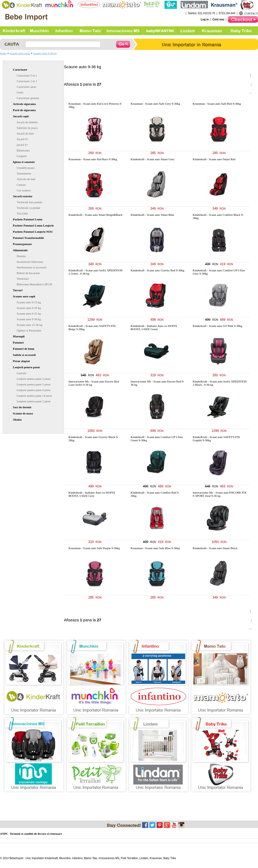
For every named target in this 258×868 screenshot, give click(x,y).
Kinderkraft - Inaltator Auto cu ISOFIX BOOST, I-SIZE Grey (92, 494)
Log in (205, 19)
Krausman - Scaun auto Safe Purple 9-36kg (94, 548)
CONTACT (251, 13)
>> (250, 93)
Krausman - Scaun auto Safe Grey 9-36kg (155, 104)
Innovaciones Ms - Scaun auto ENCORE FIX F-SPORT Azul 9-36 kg (220, 494)
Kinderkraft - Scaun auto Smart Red (214, 159)
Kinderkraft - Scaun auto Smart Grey (153, 159)
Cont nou (218, 19)
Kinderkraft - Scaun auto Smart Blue (152, 215)
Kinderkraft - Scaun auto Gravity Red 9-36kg (157, 270)
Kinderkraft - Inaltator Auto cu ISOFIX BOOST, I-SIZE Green (154, 327)
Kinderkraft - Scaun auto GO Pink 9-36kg (218, 326)
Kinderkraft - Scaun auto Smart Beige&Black (96, 215)
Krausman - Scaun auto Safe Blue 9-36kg (155, 548)
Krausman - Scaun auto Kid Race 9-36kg (93, 159)
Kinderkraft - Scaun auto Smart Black (215, 548)
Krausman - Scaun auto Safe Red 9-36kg (217, 104)
